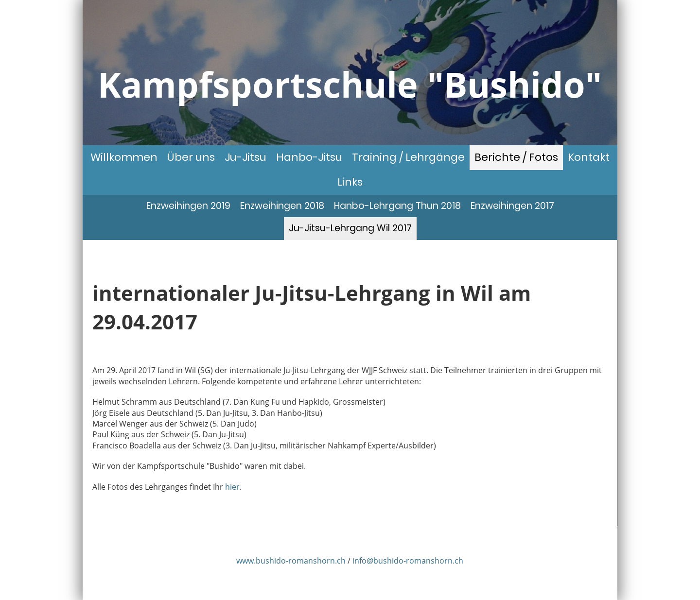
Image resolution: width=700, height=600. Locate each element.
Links (350, 182)
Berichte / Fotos (516, 157)
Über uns (191, 157)
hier (232, 487)
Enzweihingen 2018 (282, 206)
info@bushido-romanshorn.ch (408, 561)
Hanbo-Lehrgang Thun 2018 (397, 206)
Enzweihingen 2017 (512, 206)
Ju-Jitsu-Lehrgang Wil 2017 (350, 228)
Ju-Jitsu (245, 157)
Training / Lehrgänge (408, 157)
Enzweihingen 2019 (188, 206)
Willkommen (124, 157)
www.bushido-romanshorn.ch (291, 561)
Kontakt (589, 157)
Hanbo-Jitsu (309, 157)
